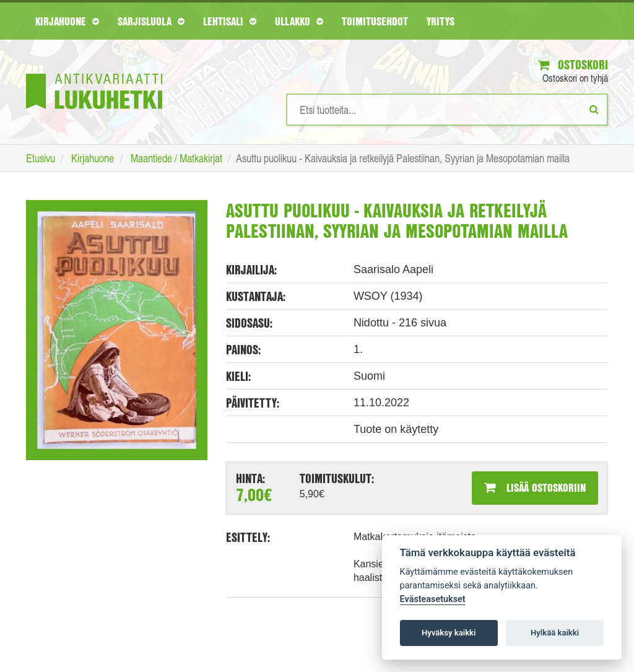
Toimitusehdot (375, 21)
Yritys (441, 21)
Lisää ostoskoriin (535, 487)
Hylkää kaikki (555, 633)
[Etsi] (594, 109)
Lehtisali (230, 21)
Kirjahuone (67, 21)
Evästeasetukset (433, 599)
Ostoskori (573, 65)
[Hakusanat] (447, 110)
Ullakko (299, 21)
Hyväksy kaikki (449, 633)
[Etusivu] (94, 73)
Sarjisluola (151, 21)
